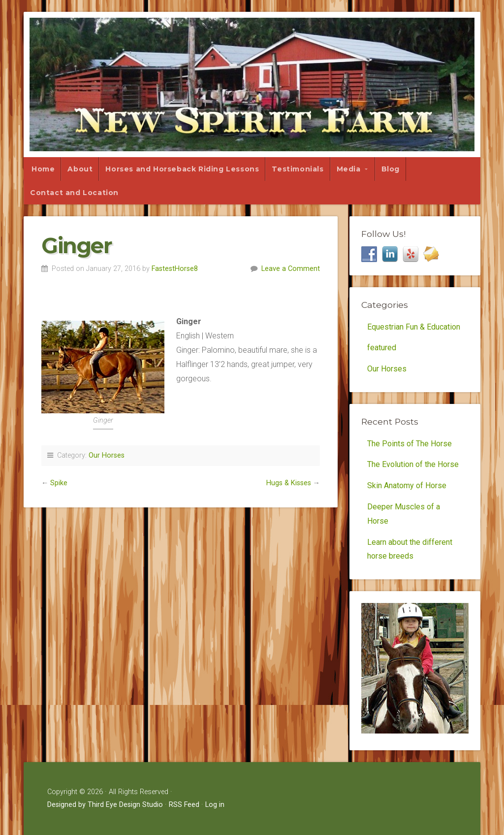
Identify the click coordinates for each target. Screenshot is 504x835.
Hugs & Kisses (289, 483)
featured (382, 348)
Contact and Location (74, 193)
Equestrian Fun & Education (414, 327)
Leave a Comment (291, 269)
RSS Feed (184, 805)
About (80, 169)
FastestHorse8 (175, 269)
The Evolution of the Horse (413, 464)
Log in (215, 805)
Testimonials (298, 169)
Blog (391, 169)
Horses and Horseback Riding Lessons (182, 169)
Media (349, 169)
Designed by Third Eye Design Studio (105, 805)
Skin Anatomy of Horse (407, 485)
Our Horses (107, 455)
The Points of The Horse (409, 444)
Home (43, 169)
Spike (59, 483)
